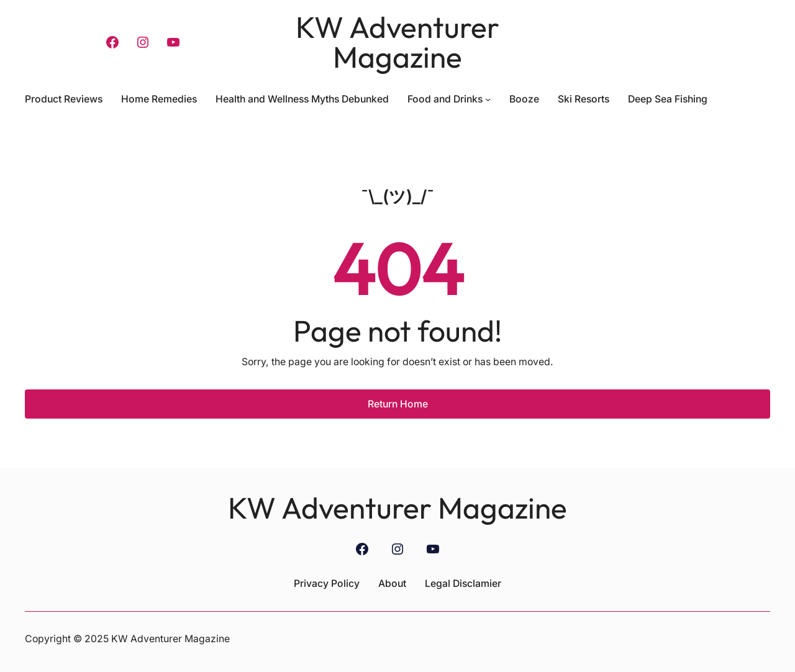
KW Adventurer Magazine (397, 42)
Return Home (398, 404)
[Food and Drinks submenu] (488, 99)
